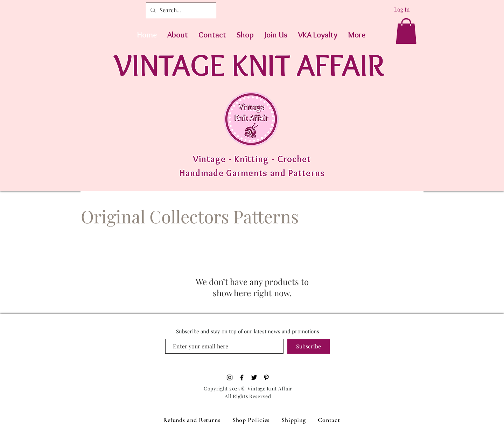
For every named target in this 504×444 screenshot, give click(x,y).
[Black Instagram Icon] (230, 377)
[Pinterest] (266, 377)
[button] (406, 31)
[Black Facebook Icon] (242, 377)
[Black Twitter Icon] (254, 377)
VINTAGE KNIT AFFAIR (249, 65)
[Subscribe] (309, 346)
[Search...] (180, 10)
